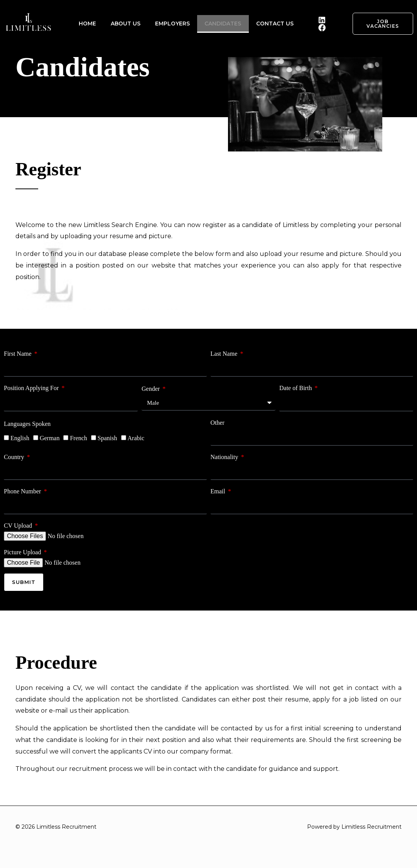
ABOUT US (126, 24)
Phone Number (23, 491)
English (20, 438)
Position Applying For (32, 388)
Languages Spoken (27, 424)
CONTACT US (272, 24)
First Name (19, 354)
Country (15, 457)
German (50, 438)
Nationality (225, 457)
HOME (89, 24)
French (78, 438)
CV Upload (19, 526)
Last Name (225, 354)
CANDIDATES (221, 24)
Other (218, 423)
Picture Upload (23, 552)
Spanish (107, 438)
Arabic (136, 438)
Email (219, 491)
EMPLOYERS (172, 24)
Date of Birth (296, 388)
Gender (151, 388)
